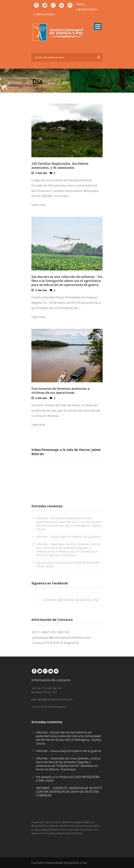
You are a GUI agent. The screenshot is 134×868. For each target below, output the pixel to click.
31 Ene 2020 (41, 173)
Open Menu (98, 26)
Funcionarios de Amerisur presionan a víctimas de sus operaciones (61, 391)
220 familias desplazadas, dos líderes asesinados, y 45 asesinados (60, 166)
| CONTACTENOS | (45, 14)
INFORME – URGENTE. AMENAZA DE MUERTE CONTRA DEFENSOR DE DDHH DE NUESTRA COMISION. (69, 792)
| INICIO (80, 4)
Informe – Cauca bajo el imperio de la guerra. (69, 537)
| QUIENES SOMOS (86, 9)
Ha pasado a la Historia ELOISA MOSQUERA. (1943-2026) (68, 564)
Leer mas (38, 205)
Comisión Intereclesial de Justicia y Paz (70, 600)
